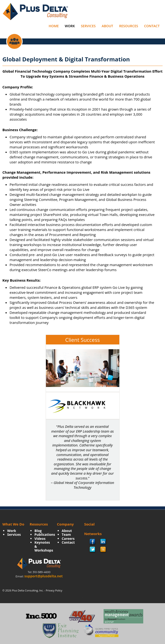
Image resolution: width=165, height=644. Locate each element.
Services (88, 26)
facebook (93, 542)
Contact (152, 26)
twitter (93, 550)
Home (54, 26)
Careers (68, 539)
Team (66, 534)
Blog (38, 531)
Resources (129, 26)
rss (103, 550)
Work (70, 26)
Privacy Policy (54, 590)
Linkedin (103, 542)
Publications (45, 534)
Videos (40, 539)
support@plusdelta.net (44, 576)
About (107, 26)
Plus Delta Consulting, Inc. (28, 590)
